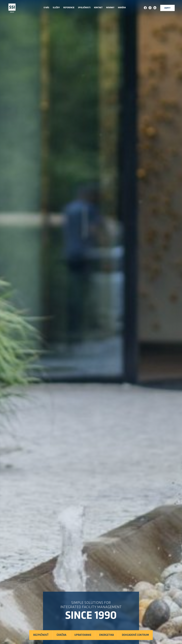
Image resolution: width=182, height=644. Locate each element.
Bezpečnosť (41, 635)
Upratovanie (83, 635)
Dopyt (167, 8)
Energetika (107, 635)
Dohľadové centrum (135, 635)
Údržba (61, 635)
